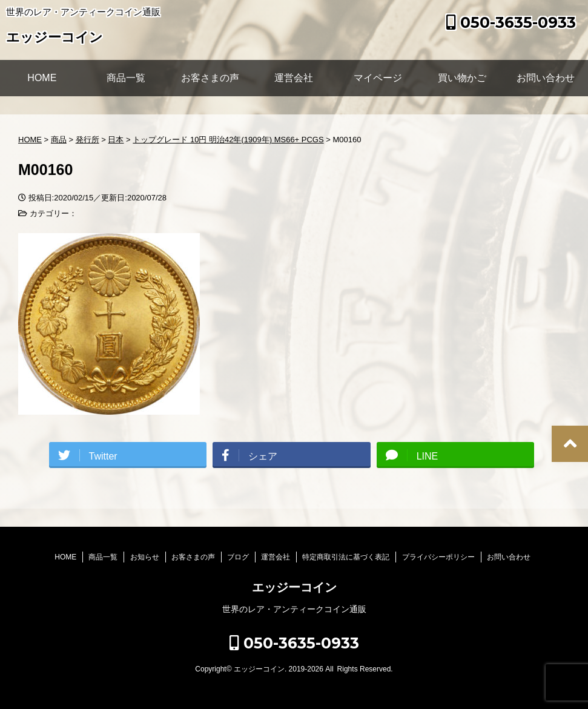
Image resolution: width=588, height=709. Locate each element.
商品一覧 (126, 78)
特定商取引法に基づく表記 (346, 557)
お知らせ (145, 557)
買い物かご (462, 78)
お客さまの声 (210, 78)
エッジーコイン (55, 38)
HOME (42, 78)
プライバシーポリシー (438, 557)
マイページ (378, 78)
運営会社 (294, 78)
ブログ (238, 557)
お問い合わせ (546, 78)
